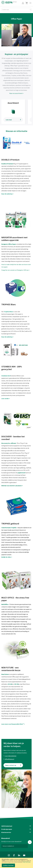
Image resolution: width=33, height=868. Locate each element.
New (3, 674)
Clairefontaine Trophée (9, 528)
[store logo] (9, 2)
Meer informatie (27, 862)
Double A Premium (7, 164)
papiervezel (22, 473)
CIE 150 (16, 684)
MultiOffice (5, 604)
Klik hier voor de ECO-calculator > (12, 486)
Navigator (5, 244)
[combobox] (16, 10)
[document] (16, 863)
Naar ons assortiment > (17, 93)
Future (7, 674)
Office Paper (12, 244)
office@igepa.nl (10, 759)
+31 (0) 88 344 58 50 (11, 756)
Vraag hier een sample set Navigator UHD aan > (16, 270)
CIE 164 (10, 684)
